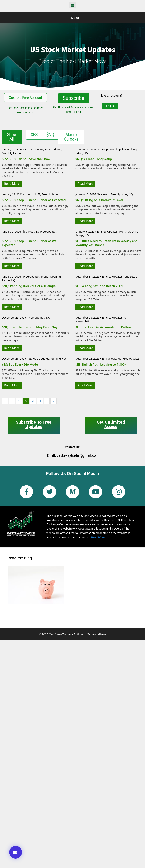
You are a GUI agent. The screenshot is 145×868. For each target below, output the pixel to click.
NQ (86, 153)
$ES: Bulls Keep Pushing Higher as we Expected (29, 243)
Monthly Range (11, 153)
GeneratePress (97, 634)
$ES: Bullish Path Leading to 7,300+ (101, 364)
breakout (30, 194)
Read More (12, 183)
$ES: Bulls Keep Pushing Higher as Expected (34, 200)
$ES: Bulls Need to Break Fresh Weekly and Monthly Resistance (106, 243)
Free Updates (53, 149)
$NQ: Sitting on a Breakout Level (99, 200)
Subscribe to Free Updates (34, 424)
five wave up (114, 358)
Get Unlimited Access (111, 424)
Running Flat (58, 358)
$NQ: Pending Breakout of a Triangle (29, 286)
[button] (73, 5)
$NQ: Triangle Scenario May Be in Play (30, 327)
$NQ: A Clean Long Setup (94, 159)
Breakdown (32, 149)
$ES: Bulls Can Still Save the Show (26, 159)
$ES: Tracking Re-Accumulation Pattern (104, 327)
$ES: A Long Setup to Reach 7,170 (99, 286)
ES (42, 149)
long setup (130, 276)
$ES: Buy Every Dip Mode (20, 364)
